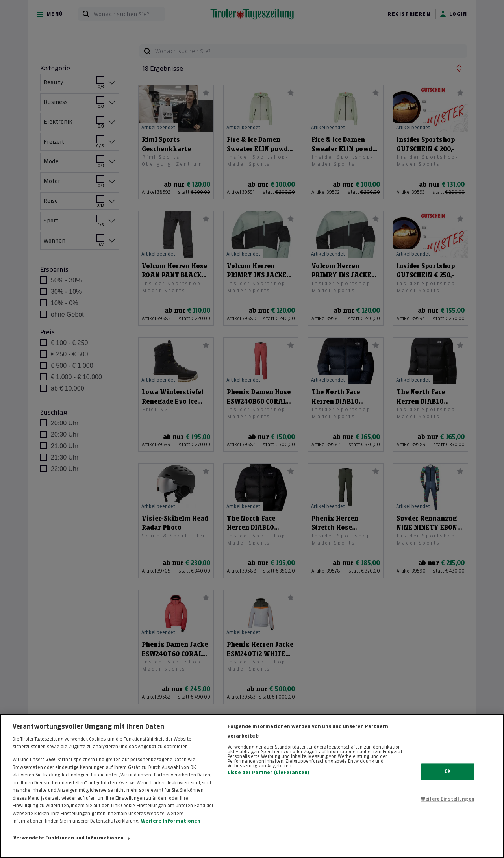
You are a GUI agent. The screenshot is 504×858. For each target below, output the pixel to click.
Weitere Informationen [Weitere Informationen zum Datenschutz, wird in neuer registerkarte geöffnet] (171, 833)
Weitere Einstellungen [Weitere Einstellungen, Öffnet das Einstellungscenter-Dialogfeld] (448, 810)
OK (447, 783)
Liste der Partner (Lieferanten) (269, 784)
